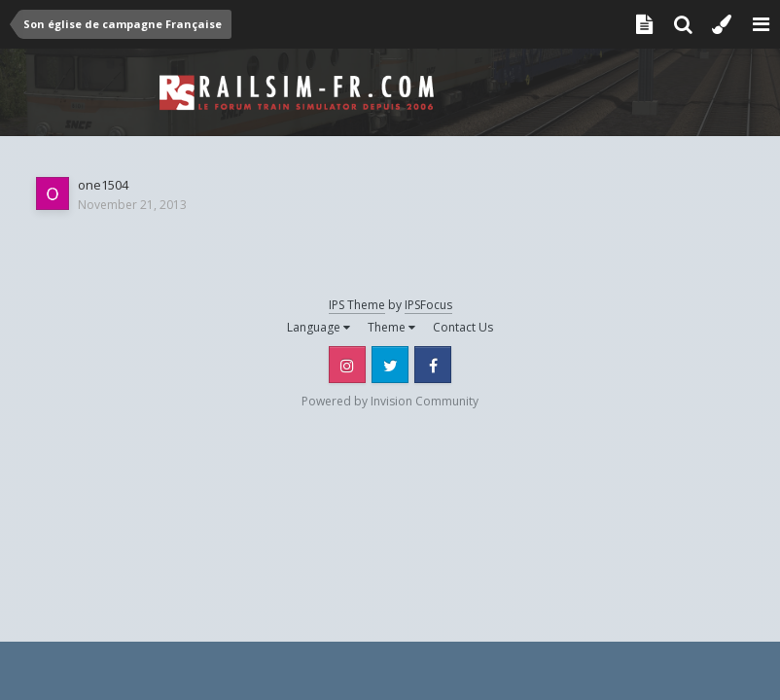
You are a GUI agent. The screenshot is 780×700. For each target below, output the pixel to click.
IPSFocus (428, 305)
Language (319, 327)
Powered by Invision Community (390, 401)
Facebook (433, 365)
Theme (391, 327)
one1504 (103, 185)
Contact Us (463, 327)
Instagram (347, 365)
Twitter (390, 365)
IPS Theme (357, 305)
